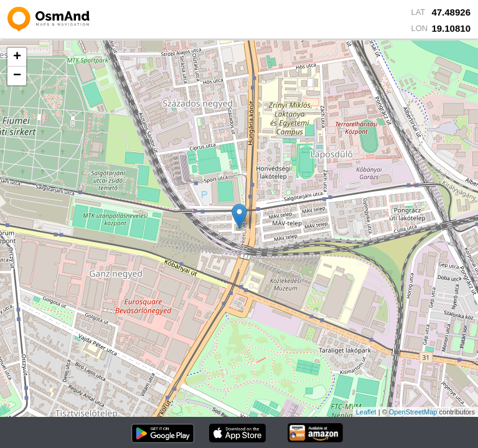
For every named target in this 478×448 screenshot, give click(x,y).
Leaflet (366, 412)
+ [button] (17, 57)
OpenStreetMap (413, 412)
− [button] (17, 76)
